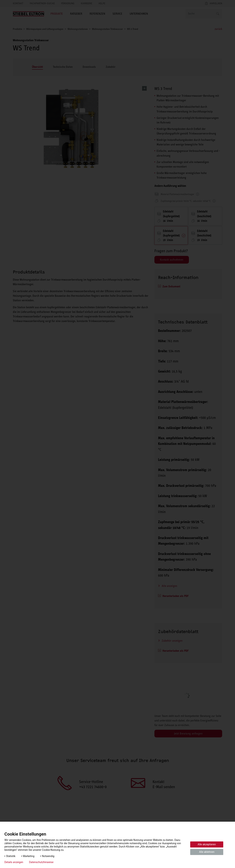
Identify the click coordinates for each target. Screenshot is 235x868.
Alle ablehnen (207, 852)
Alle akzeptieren (207, 844)
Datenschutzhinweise (41, 862)
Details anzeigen (14, 862)
